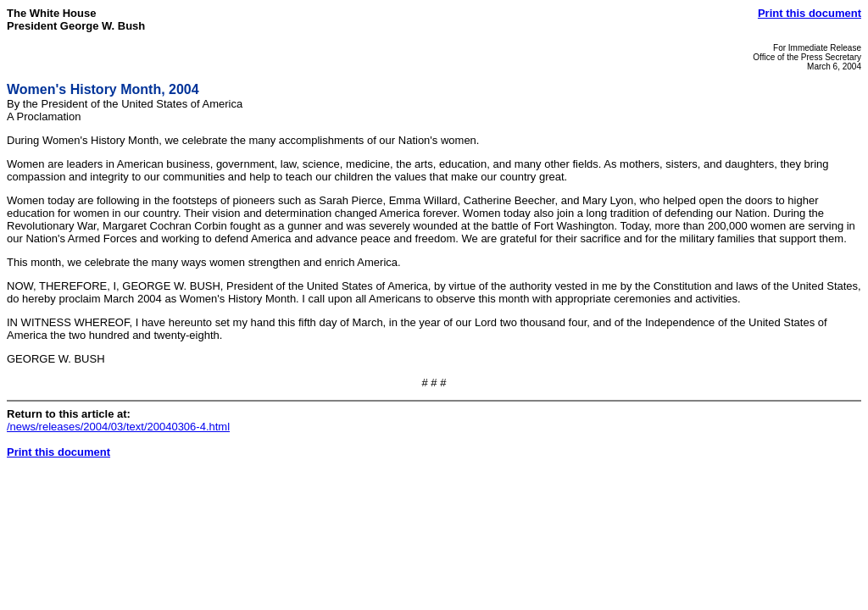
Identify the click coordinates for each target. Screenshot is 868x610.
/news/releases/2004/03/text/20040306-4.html (118, 427)
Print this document (810, 13)
